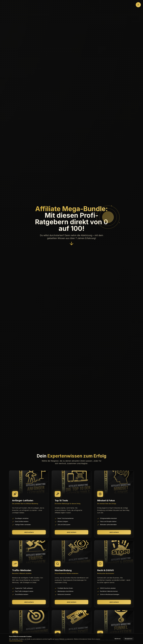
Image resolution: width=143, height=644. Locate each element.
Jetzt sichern (29, 532)
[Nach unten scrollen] (71, 244)
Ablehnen (118, 639)
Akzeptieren (129, 639)
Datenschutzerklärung (16, 641)
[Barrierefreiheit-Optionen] (138, 5)
